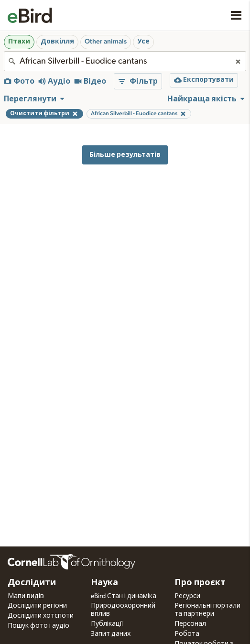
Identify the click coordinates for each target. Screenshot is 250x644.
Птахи (19, 42)
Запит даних (111, 634)
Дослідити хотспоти (41, 616)
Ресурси (187, 596)
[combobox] (125, 61)
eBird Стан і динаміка (124, 596)
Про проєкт (200, 583)
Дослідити (32, 583)
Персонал (190, 624)
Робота (187, 634)
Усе (143, 42)
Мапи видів (26, 596)
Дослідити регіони (37, 606)
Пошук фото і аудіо (38, 626)
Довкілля (57, 42)
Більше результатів (125, 155)
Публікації (107, 624)
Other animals (106, 42)
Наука (104, 583)
